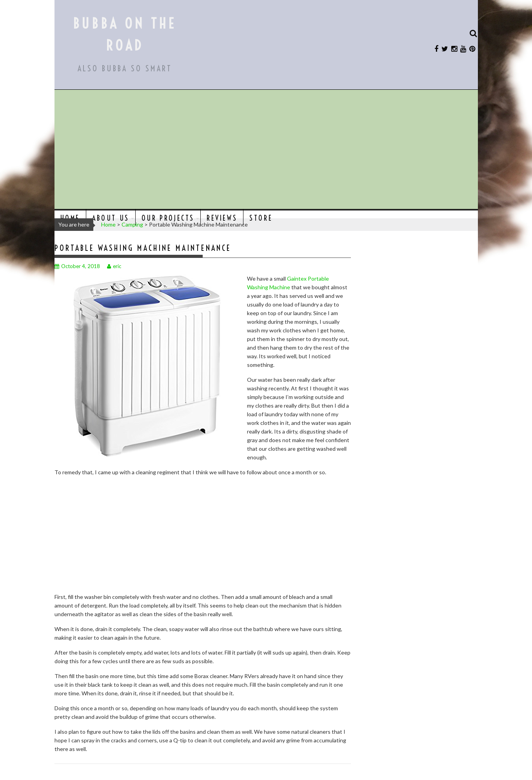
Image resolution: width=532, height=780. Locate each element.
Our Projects (168, 218)
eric (114, 266)
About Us (111, 218)
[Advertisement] (266, 150)
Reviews (222, 218)
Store (261, 218)
